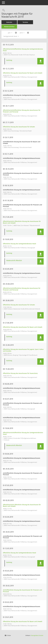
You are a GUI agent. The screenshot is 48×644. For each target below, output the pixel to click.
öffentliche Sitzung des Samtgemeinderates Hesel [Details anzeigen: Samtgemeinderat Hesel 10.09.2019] (19, 244)
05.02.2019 (8, 602)
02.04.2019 (8, 517)
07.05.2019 (8, 485)
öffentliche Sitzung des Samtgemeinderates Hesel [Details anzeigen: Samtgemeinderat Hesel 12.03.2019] (19, 553)
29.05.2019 (8, 469)
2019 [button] (22, 33)
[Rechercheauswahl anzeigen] (3, 10)
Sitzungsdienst (37, 635)
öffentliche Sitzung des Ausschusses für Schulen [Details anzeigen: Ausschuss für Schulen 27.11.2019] (19, 127)
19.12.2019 (8, 45)
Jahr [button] (10, 33)
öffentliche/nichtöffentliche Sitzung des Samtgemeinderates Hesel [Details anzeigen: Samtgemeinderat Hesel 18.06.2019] (23, 433)
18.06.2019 (8, 428)
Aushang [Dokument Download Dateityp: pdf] (9, 60)
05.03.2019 (8, 571)
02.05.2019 (8, 500)
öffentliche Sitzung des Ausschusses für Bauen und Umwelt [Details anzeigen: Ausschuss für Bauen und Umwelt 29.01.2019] (23, 621)
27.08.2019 (8, 323)
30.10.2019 (8, 169)
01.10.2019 (8, 200)
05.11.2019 (8, 154)
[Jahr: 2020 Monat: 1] (28, 33)
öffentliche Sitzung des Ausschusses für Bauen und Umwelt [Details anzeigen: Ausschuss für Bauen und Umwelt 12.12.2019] (23, 73)
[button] (40, 61)
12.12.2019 (8, 69)
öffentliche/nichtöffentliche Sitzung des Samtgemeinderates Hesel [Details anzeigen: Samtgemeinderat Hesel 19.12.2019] (23, 50)
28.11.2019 (8, 106)
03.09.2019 (8, 269)
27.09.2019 (8, 217)
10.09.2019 (8, 239)
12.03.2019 (8, 548)
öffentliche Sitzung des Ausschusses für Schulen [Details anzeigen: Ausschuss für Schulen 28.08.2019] (19, 305)
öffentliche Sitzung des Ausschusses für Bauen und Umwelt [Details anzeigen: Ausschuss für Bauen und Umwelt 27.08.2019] (23, 327)
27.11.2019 (8, 122)
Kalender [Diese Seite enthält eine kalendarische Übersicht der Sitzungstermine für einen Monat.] (9, 22)
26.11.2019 (8, 137)
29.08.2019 (8, 284)
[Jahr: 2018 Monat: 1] (16, 33)
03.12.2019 (8, 91)
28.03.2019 (8, 532)
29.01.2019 (8, 617)
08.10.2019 (8, 185)
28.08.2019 (8, 300)
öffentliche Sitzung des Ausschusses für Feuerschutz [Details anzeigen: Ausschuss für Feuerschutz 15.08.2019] (20, 373)
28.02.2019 (8, 586)
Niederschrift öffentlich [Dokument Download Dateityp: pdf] (14, 261)
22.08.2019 (8, 345)
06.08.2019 (8, 384)
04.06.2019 (8, 454)
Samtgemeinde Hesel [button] (11, 36)
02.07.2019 (8, 399)
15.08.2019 (8, 369)
